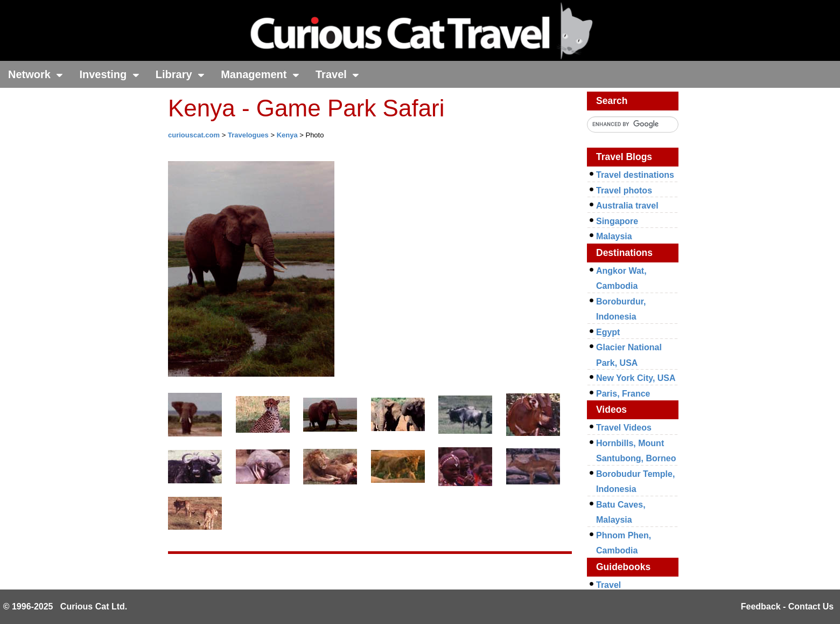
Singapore (617, 221)
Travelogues (248, 135)
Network (36, 74)
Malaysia (614, 236)
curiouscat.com (194, 135)
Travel (337, 74)
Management (260, 74)
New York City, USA (636, 378)
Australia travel (627, 206)
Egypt (608, 332)
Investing (109, 74)
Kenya (287, 135)
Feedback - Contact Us (787, 606)
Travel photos (624, 190)
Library (180, 74)
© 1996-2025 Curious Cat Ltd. (65, 606)
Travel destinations (635, 175)
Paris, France (623, 394)
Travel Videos (624, 428)
